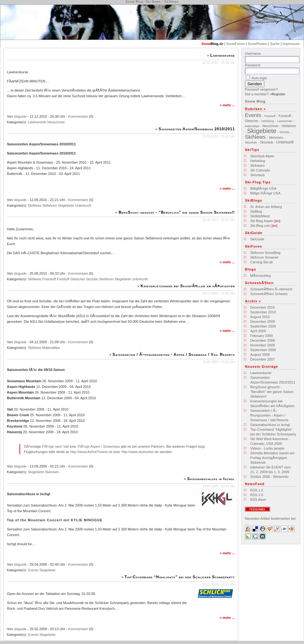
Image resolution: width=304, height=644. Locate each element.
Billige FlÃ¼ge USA (265, 193)
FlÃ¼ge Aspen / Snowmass (99, 446)
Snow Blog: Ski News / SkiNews (152, 2)
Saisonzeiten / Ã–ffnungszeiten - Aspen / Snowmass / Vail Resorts (174, 355)
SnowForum (235, 44)
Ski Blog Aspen (262, 221)
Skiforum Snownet (264, 257)
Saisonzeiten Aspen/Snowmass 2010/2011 (197, 129)
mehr (227, 105)
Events (33, 570)
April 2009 (258, 331)
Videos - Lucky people (267, 448)
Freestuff (49, 279)
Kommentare (78, 116)
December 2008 (263, 340)
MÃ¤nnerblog (260, 276)
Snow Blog (255, 101)
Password (252, 65)
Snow (206, 44)
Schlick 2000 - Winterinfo (269, 477)
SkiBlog (256, 211)
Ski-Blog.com (260, 226)
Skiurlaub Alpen (262, 156)
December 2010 (263, 307)
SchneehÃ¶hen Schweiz (269, 294)
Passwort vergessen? (261, 89)
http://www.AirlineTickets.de (91, 452)
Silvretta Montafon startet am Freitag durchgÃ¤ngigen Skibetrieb (272, 458)
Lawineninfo (37, 122)
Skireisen (52, 472)
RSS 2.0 (257, 495)
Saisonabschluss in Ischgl (211, 479)
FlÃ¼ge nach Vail (55, 446)
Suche (275, 44)
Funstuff (63, 279)
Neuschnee (56, 122)
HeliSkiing (268, 121)
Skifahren (50, 205)
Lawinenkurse (223, 55)
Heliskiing (258, 161)
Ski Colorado (260, 170)
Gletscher (77, 279)
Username (253, 53)
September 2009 (263, 326)
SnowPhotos (257, 44)
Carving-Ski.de (262, 262)
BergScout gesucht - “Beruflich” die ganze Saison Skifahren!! (177, 212)
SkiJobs (92, 279)
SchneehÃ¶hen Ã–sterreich (271, 289)
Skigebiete (66, 205)
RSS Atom (258, 500)
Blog (214, 44)
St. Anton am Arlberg (266, 207)
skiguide (20, 116)
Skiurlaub (267, 142)
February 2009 (262, 336)
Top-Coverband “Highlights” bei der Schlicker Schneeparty (180, 577)
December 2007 (263, 359)
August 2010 (260, 317)
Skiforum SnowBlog (265, 253)
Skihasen (257, 165)
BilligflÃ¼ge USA (263, 188)
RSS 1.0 (257, 490)
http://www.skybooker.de (140, 452)
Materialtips (51, 348)
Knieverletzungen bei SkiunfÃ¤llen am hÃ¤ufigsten (188, 286)
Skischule (251, 143)
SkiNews (35, 205)
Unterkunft (83, 205)
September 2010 (263, 312)
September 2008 (263, 350)
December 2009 (263, 322)
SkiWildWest (260, 216)
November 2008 (263, 345)
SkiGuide (257, 239)
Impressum (291, 44)
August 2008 (260, 355)
